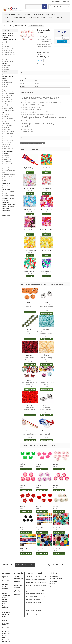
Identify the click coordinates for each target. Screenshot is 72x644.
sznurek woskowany (9, 120)
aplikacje (6, 47)
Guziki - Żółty (46, 251)
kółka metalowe (8, 163)
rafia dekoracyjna (8, 148)
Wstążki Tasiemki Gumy (44, 14)
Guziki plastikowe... (46, 188)
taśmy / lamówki (8, 109)
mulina (6, 116)
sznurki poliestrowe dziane (8, 134)
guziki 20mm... (58, 548)
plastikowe (7, 65)
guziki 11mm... (41, 527)
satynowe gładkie (8, 92)
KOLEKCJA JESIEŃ (8, 206)
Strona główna (18, 588)
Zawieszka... (46, 303)
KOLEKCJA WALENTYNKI (6, 215)
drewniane (7, 67)
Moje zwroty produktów (55, 579)
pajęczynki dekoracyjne (6, 104)
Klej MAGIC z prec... (30, 168)
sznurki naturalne (8, 118)
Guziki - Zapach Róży (46, 230)
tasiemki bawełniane (9, 88)
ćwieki (5, 60)
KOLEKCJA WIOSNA (8, 34)
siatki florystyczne (9, 101)
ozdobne (6, 69)
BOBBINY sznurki (8, 150)
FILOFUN (59, 18)
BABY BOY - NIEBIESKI (6, 202)
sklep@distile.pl (38, 614)
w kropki (6, 84)
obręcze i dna (7, 159)
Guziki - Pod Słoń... (46, 168)
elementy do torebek (9, 174)
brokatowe (7, 97)
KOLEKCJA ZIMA (7, 212)
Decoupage (6, 184)
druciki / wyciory (8, 50)
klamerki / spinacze (9, 49)
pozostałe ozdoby (9, 62)
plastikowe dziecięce (6, 72)
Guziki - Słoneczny (30, 251)
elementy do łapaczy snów (9, 172)
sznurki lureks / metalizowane (7, 143)
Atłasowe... (46, 330)
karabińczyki (7, 161)
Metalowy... (47, 406)
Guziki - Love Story (47, 209)
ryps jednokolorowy (9, 90)
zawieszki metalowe (9, 54)
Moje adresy (52, 584)
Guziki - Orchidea (30, 188)
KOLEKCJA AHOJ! (8, 35)
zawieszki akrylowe (9, 52)
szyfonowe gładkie (9, 94)
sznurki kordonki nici (14, 18)
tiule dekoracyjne (8, 107)
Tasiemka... (30, 330)
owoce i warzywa (8, 176)
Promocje (17, 576)
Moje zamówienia (53, 576)
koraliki (6, 43)
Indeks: (39, 52)
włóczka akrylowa (9, 126)
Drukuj (42, 64)
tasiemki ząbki (8, 96)
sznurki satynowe (8, 141)
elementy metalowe (9, 195)
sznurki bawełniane (9, 131)
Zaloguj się (66, 2)
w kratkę (6, 86)
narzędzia (6, 156)
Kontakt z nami (57, 2)
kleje (5, 188)
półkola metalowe (9, 165)
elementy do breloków (10, 167)
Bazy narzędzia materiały (40, 18)
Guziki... (30, 303)
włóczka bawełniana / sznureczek (9, 123)
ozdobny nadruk (8, 82)
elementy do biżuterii (9, 169)
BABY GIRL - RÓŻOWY (9, 205)
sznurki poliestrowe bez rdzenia (8, 138)
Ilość (62, 35)
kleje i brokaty (8, 178)
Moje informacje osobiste (56, 586)
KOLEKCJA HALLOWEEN (6, 209)
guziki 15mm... (24, 548)
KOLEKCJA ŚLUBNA (8, 199)
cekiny (6, 45)
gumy (5, 80)
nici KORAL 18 (8, 129)
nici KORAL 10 (8, 127)
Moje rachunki (53, 581)
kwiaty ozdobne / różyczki (8, 57)
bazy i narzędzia (8, 197)
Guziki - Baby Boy (30, 209)
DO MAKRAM (9, 21)
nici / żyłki (6, 182)
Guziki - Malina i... (30, 230)
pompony (6, 41)
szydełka (6, 158)
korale (5, 193)
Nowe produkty (18, 579)
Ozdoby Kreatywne (13, 14)
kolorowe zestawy (9, 75)
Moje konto (53, 573)
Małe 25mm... (47, 431)
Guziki (27, 14)
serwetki (6, 186)
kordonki (6, 114)
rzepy (5, 180)
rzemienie (6, 146)
